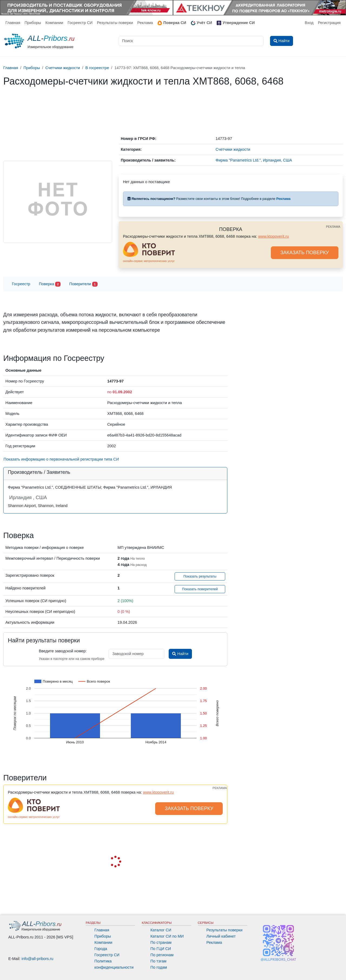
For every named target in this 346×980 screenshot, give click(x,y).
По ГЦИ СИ (161, 949)
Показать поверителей (200, 589)
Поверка (50, 284)
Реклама (145, 23)
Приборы (33, 23)
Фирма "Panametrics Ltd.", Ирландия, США (254, 160)
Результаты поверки (115, 23)
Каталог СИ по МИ (167, 936)
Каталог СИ (161, 930)
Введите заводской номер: (63, 651)
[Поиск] (191, 41)
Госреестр (21, 284)
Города (101, 949)
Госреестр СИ (80, 23)
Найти (180, 654)
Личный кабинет (221, 936)
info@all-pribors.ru (38, 959)
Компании (54, 23)
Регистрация (329, 23)
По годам (159, 967)
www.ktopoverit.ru (274, 236)
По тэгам (158, 961)
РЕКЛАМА (333, 227)
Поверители (83, 284)
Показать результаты (200, 576)
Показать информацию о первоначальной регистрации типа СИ (61, 459)
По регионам (162, 955)
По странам (161, 942)
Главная (13, 23)
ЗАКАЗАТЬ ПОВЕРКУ (305, 253)
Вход (309, 23)
